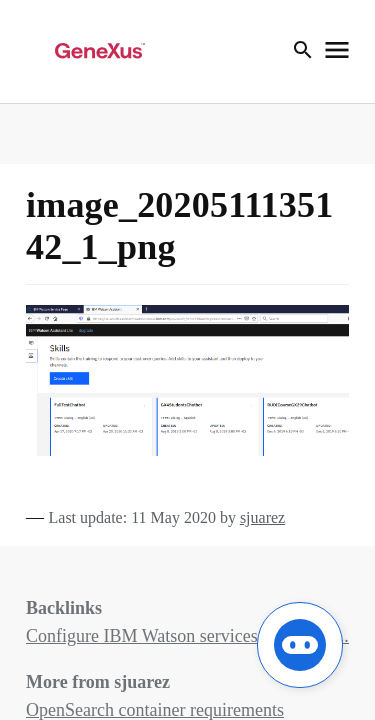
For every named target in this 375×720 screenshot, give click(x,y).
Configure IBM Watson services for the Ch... (187, 636)
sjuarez (262, 517)
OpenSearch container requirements (155, 710)
